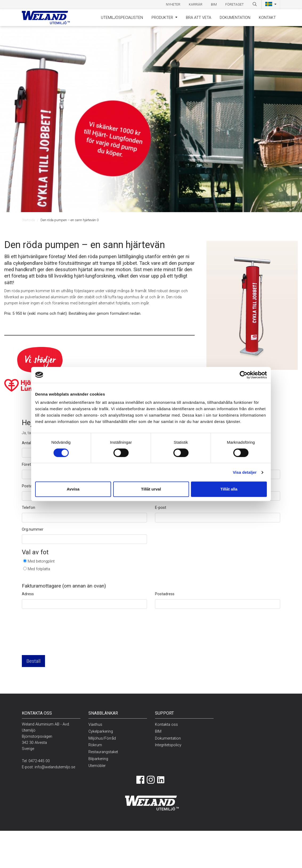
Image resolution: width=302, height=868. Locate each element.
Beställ (33, 661)
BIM (214, 5)
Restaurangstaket (103, 752)
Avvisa (73, 489)
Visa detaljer (245, 472)
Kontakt (267, 18)
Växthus (95, 725)
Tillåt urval (151, 489)
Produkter (163, 18)
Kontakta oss (166, 725)
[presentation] (62, 636)
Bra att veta (199, 18)
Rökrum (95, 745)
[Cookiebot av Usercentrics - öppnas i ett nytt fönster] (244, 375)
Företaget (234, 5)
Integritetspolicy (168, 745)
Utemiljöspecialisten (122, 18)
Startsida (28, 220)
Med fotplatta (39, 569)
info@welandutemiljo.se (55, 767)
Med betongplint (41, 561)
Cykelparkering (101, 731)
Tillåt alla (229, 489)
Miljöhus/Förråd (102, 738)
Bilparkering (98, 759)
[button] (271, 5)
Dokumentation (235, 18)
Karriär (196, 5)
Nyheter (173, 5)
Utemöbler (97, 766)
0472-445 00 (39, 761)
